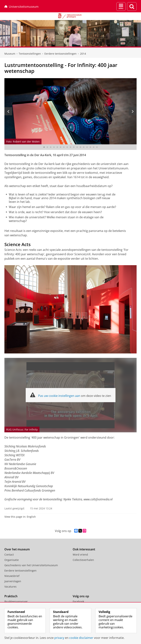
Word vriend (80, 555)
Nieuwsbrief (12, 576)
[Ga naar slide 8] (67, 147)
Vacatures (10, 587)
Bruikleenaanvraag (16, 601)
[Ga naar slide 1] (44, 147)
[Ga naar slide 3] (51, 147)
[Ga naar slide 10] (74, 147)
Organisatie (12, 560)
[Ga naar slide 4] (54, 147)
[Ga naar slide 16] (94, 147)
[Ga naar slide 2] (47, 147)
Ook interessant (84, 549)
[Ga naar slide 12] (80, 147)
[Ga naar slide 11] (77, 147)
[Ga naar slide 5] (57, 147)
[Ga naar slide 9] (70, 147)
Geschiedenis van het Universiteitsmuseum (31, 565)
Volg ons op (81, 596)
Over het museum (17, 549)
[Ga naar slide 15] (90, 147)
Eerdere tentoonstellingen (60, 54)
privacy (59, 638)
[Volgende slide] (133, 111)
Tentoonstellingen (30, 54)
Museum (10, 54)
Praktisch (11, 596)
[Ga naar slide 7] (64, 147)
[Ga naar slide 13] (84, 147)
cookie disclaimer (81, 638)
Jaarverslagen (13, 581)
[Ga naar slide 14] (87, 147)
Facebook (78, 601)
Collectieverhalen (83, 560)
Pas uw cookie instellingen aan (59, 396)
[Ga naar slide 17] (97, 147)
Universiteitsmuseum (21, 7)
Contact (9, 555)
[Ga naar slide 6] (61, 147)
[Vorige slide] (8, 111)
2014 (83, 54)
